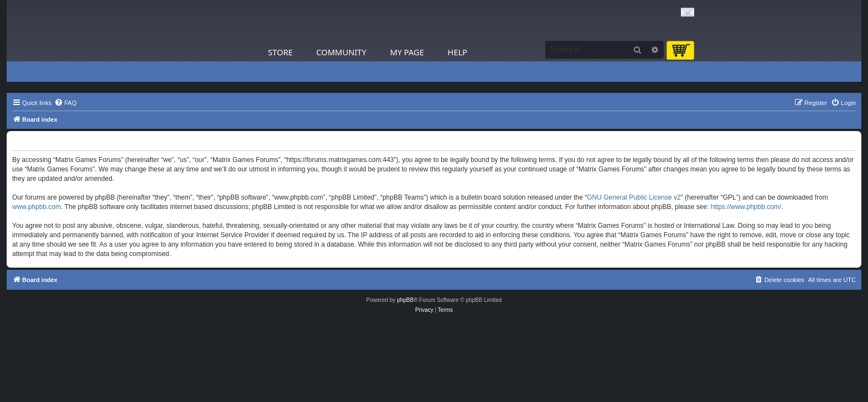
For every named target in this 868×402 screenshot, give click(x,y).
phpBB (405, 300)
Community (341, 52)
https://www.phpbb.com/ (746, 207)
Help (458, 52)
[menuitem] (65, 103)
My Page (407, 52)
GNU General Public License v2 (634, 197)
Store (280, 52)
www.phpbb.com (37, 207)
